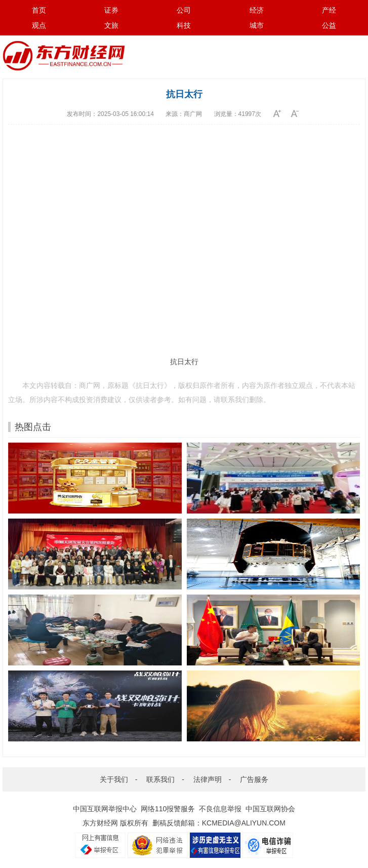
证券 (111, 10)
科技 (184, 25)
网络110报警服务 (168, 809)
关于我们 (114, 779)
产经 (329, 10)
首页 (39, 10)
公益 (329, 25)
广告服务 (254, 779)
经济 (257, 10)
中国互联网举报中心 (105, 809)
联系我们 (160, 779)
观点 (39, 25)
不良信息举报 (220, 809)
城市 (257, 25)
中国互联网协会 (270, 809)
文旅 (111, 25)
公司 (184, 10)
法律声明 (208, 779)
